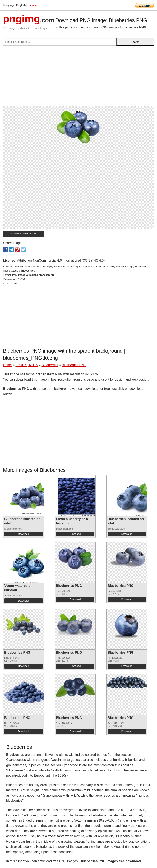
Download (23, 534)
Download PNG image (24, 234)
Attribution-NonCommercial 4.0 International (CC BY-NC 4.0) (61, 261)
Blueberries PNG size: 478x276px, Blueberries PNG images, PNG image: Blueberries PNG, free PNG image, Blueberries (81, 267)
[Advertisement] (78, 78)
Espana (32, 5)
